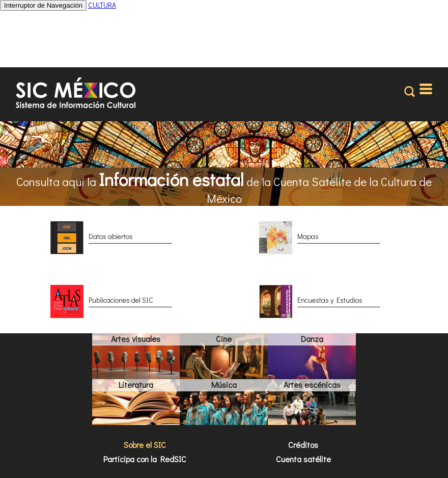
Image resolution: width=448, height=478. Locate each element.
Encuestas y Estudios (330, 300)
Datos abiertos (111, 236)
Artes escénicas (312, 384)
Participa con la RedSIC (145, 459)
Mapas (308, 236)
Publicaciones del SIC (121, 300)
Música (224, 384)
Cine (224, 339)
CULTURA (102, 5)
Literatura (136, 384)
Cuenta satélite (303, 459)
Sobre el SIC (145, 445)
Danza (312, 339)
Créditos (303, 445)
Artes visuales (136, 339)
